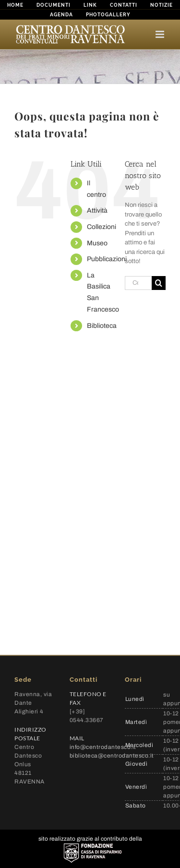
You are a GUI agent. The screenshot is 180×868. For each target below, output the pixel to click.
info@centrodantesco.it (103, 747)
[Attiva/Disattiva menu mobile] (161, 34)
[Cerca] (159, 283)
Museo (97, 243)
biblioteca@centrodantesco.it (112, 756)
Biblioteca (102, 326)
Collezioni (102, 227)
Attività (97, 211)
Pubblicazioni (107, 259)
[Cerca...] (138, 283)
